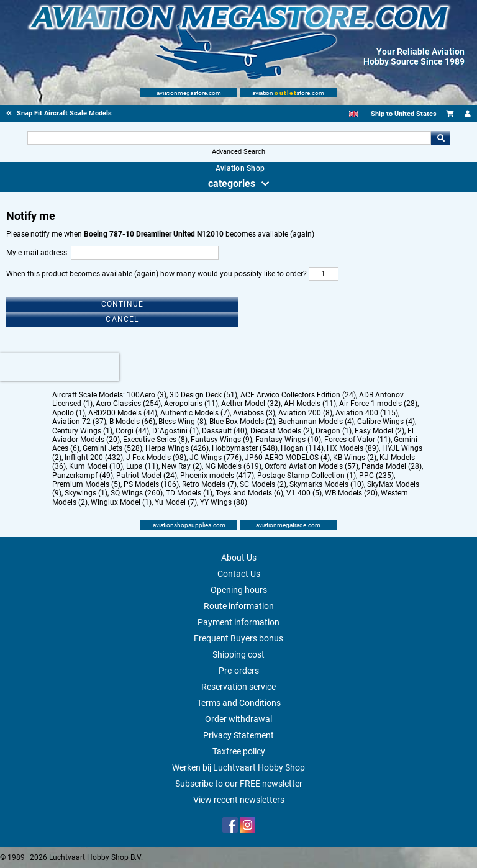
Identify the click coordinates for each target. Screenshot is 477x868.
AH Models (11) (310, 404)
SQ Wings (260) (137, 493)
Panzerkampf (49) (83, 476)
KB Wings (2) (355, 458)
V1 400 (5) (304, 493)
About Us (239, 558)
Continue (123, 304)
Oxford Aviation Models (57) (311, 466)
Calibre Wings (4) (386, 422)
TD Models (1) (189, 493)
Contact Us (239, 574)
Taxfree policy (239, 751)
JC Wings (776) (216, 458)
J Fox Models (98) (156, 458)
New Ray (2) (182, 466)
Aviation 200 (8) (305, 413)
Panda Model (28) (392, 466)
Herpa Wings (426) (177, 448)
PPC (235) (376, 476)
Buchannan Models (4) (316, 422)
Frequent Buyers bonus (238, 638)
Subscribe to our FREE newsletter (239, 784)
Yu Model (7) (176, 502)
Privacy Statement (238, 735)
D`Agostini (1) (175, 431)
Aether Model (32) (251, 404)
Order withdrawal (238, 719)
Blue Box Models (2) (242, 422)
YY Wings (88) (224, 502)
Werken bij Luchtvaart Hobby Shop (238, 767)
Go (440, 138)
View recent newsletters (239, 800)
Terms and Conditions (239, 703)
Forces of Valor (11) (357, 440)
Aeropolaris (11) (191, 404)
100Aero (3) (147, 395)
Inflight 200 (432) (94, 458)
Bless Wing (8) (182, 422)
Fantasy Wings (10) (288, 440)
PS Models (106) (151, 484)
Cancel (122, 319)
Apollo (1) (69, 413)
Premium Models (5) (86, 484)
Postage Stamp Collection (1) (307, 476)
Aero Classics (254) (128, 404)
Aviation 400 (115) (367, 413)
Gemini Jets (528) (112, 448)
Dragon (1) (334, 431)
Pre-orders (239, 671)
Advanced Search (238, 152)
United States (416, 114)
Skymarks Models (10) (327, 484)
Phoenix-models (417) (217, 476)
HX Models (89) (353, 448)
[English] (354, 114)
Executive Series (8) (155, 440)
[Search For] (229, 138)
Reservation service (238, 687)
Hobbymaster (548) (245, 448)
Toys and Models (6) (249, 493)
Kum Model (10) (96, 466)
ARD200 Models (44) (123, 413)
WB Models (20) (351, 493)
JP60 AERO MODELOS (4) (287, 458)
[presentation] (60, 367)
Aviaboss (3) (254, 413)
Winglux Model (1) (121, 502)
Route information (239, 606)
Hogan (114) (302, 448)
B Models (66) (132, 422)
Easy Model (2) (379, 431)
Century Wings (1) (82, 431)
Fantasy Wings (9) (221, 440)
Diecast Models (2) (281, 431)
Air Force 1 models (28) (378, 404)
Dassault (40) (225, 431)
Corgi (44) (132, 431)
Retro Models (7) (209, 484)
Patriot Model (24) (147, 476)
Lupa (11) (142, 466)
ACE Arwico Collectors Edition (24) (298, 395)
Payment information (238, 622)
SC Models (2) (263, 484)
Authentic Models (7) (195, 413)
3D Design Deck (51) (203, 395)
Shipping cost (238, 654)
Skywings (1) (86, 493)
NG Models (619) (233, 466)
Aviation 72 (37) (79, 422)
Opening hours (239, 590)
